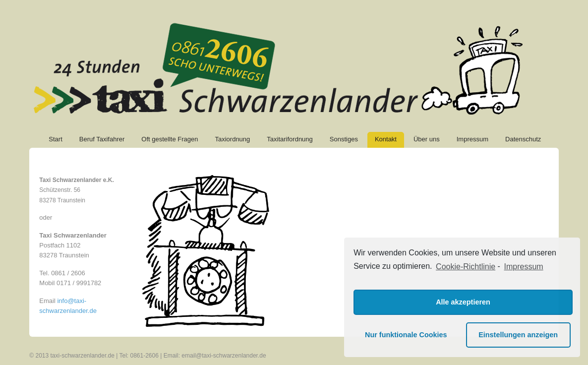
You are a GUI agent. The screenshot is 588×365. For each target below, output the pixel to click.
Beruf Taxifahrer (102, 139)
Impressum (472, 139)
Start (55, 139)
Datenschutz (523, 139)
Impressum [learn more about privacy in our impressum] (524, 267)
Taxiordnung (232, 139)
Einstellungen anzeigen (518, 335)
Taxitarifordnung (290, 139)
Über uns (427, 139)
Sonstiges (344, 139)
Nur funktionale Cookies (406, 335)
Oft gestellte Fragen (170, 139)
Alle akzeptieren (463, 302)
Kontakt (386, 139)
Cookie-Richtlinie (466, 267)
